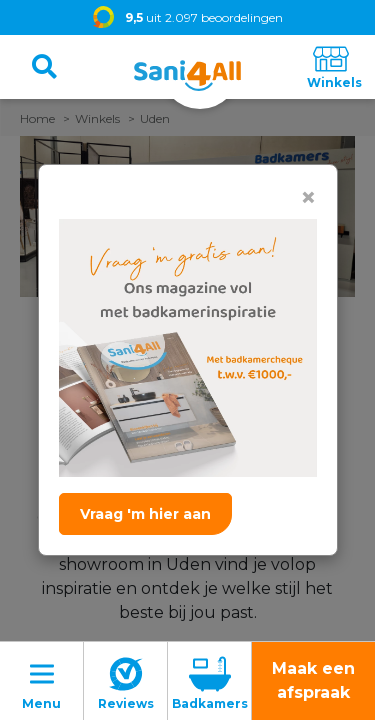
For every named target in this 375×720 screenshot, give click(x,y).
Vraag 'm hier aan (145, 514)
